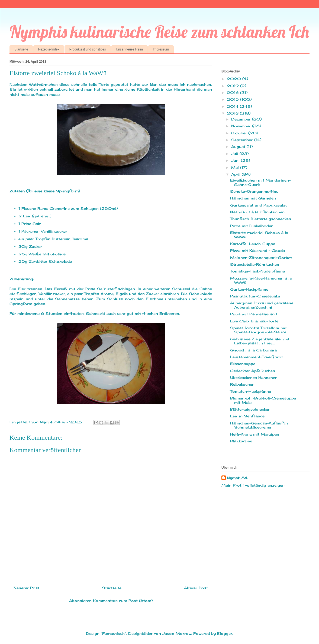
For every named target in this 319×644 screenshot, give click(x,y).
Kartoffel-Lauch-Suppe (253, 244)
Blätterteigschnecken (250, 409)
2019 (233, 86)
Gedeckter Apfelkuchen (253, 371)
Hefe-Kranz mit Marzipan (255, 434)
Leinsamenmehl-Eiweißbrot (257, 357)
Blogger (225, 633)
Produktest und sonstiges (88, 49)
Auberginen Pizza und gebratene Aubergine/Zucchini (262, 305)
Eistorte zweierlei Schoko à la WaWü (259, 235)
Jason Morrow (177, 633)
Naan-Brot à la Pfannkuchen (257, 212)
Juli (235, 154)
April (236, 174)
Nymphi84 (237, 478)
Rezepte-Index (49, 49)
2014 (233, 106)
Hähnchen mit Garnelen (253, 198)
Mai (236, 167)
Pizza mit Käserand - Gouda (257, 250)
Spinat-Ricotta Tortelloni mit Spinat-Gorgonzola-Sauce (258, 330)
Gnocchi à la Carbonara (253, 350)
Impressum (161, 49)
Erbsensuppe (243, 364)
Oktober (240, 133)
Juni (236, 160)
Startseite (21, 49)
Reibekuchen (242, 384)
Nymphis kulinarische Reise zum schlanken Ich (159, 32)
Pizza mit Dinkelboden (252, 226)
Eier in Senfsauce (247, 416)
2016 (233, 93)
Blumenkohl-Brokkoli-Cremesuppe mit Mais (263, 400)
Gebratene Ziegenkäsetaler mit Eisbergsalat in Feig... (260, 341)
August (239, 147)
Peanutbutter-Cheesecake (255, 296)
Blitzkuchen (241, 441)
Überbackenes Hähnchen (254, 377)
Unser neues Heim (129, 49)
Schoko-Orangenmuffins (254, 191)
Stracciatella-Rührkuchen (255, 264)
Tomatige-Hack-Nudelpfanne (257, 271)
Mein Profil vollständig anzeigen (253, 485)
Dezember (242, 119)
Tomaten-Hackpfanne (251, 391)
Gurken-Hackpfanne (249, 289)
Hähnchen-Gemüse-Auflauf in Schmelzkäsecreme (259, 425)
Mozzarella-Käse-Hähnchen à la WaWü (261, 280)
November (242, 126)
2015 (233, 99)
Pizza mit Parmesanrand (254, 314)
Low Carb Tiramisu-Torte (254, 321)
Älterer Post (196, 588)
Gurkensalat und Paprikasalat (258, 205)
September (243, 140)
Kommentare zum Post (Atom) (123, 601)
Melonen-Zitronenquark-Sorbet (261, 258)
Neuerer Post (26, 588)
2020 (235, 79)
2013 (233, 113)
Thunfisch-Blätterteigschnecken (261, 219)
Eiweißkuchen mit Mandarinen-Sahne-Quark (260, 182)
